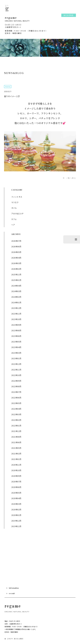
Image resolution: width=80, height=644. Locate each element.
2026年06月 (16, 246)
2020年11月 (16, 465)
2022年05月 (16, 403)
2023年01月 (16, 358)
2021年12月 (16, 431)
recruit (12, 594)
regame (40, 20)
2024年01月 (16, 302)
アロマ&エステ (17, 213)
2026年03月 (16, 263)
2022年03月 (16, 414)
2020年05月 (16, 493)
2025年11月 (16, 274)
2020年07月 (16, 481)
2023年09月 (16, 325)
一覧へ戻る (71, 178)
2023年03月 (16, 353)
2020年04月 (16, 498)
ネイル (14, 208)
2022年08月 (16, 386)
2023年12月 (16, 308)
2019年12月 (16, 521)
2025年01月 (16, 280)
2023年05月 (16, 342)
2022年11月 (16, 370)
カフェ (14, 219)
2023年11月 (16, 314)
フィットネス (17, 197)
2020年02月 (16, 509)
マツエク (15, 202)
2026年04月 (16, 258)
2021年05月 (16, 448)
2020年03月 (16, 504)
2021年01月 (16, 459)
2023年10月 (16, 319)
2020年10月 (16, 470)
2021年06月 (16, 442)
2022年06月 (16, 398)
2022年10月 (16, 375)
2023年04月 (16, 347)
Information (14, 588)
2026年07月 (16, 241)
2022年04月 (16, 409)
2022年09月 (16, 381)
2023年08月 (16, 330)
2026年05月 (16, 252)
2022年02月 (16, 420)
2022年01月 (16, 426)
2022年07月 (16, 392)
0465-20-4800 (13, 25)
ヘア (13, 225)
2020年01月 (16, 515)
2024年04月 (16, 286)
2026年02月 (16, 269)
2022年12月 (16, 364)
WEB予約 (69, 15)
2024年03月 (16, 291)
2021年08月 (16, 437)
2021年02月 (16, 454)
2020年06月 (16, 487)
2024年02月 (16, 297)
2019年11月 (16, 526)
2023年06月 (16, 336)
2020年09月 (16, 476)
